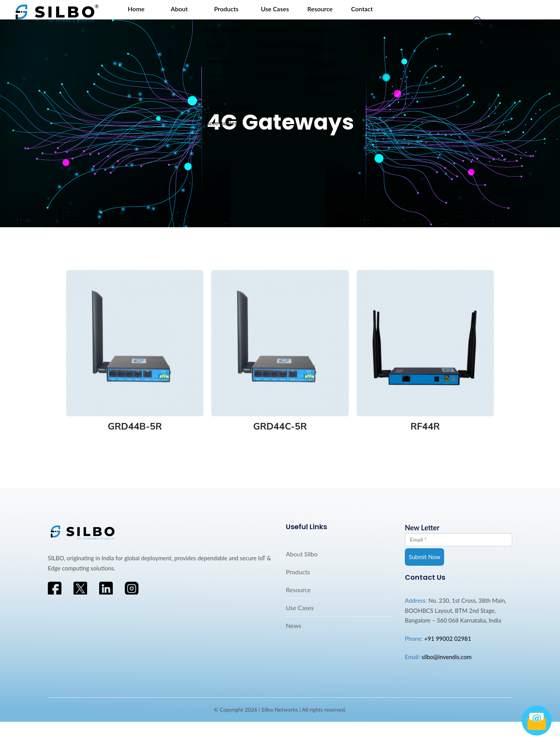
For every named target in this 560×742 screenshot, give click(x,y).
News (294, 645)
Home (124, 17)
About (161, 17)
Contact (316, 17)
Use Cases (243, 17)
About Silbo (302, 574)
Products (201, 17)
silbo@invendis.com (447, 677)
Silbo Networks (280, 729)
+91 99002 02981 (448, 658)
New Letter (458, 555)
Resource (281, 17)
